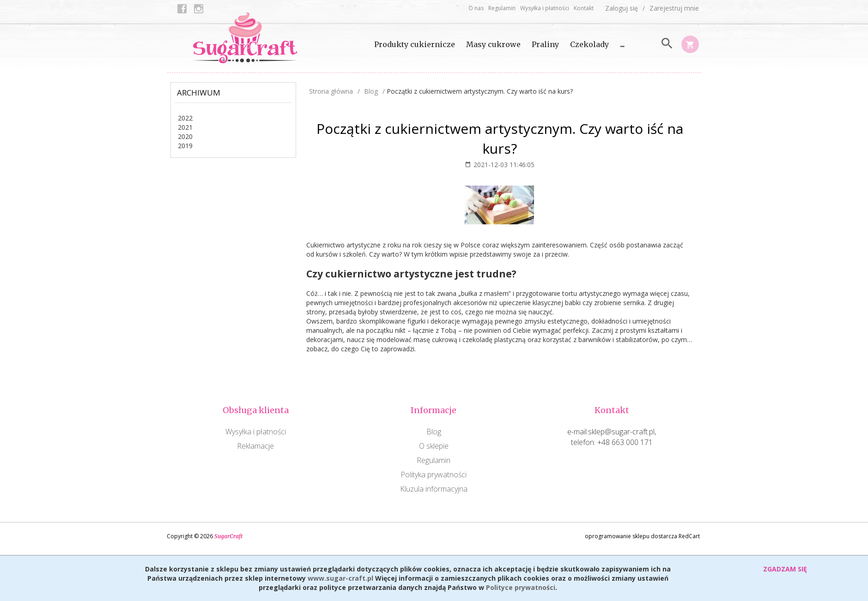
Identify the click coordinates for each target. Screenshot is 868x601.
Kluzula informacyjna (434, 489)
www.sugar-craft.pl (340, 578)
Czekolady (589, 44)
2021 (185, 127)
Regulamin (502, 8)
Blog (434, 432)
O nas (476, 8)
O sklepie (434, 446)
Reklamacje (255, 446)
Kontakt (584, 8)
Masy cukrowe (493, 44)
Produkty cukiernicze (415, 44)
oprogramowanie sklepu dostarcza (631, 536)
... (622, 44)
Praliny (545, 44)
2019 (185, 146)
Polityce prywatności (521, 587)
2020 (185, 136)
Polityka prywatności (434, 475)
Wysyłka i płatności (545, 8)
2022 (185, 118)
